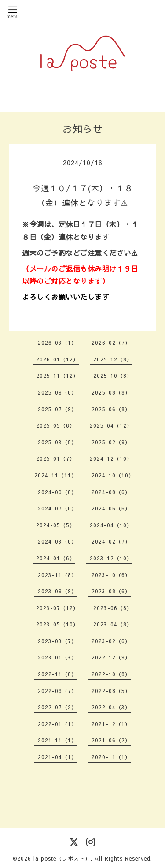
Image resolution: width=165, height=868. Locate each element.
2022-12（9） (111, 657)
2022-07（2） (57, 707)
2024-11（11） (56, 475)
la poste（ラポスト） (62, 858)
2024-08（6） (111, 492)
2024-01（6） (56, 558)
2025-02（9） (111, 442)
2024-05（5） (56, 525)
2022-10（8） (111, 674)
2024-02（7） (111, 541)
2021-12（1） (111, 724)
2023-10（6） (111, 575)
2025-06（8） (111, 409)
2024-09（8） (57, 492)
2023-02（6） (111, 641)
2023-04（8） (113, 624)
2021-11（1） (57, 740)
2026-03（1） (57, 343)
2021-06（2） (111, 740)
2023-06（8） (113, 608)
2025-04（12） (111, 425)
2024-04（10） (111, 525)
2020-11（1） (111, 757)
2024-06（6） (111, 508)
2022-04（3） (111, 707)
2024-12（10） (111, 458)
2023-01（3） (57, 657)
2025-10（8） (113, 376)
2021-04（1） (57, 757)
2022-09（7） (57, 691)
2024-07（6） (57, 508)
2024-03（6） (57, 541)
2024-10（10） (113, 475)
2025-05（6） (56, 425)
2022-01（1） (57, 724)
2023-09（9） (57, 591)
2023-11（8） (57, 575)
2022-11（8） (57, 674)
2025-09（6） (57, 392)
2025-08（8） (111, 392)
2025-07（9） (57, 409)
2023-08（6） (111, 591)
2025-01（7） (56, 458)
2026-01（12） (57, 359)
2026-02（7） (111, 343)
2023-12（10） (111, 558)
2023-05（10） (57, 624)
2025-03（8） (57, 442)
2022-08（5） (111, 691)
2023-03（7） (57, 641)
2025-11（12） (57, 376)
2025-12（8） (113, 359)
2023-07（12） (57, 608)
